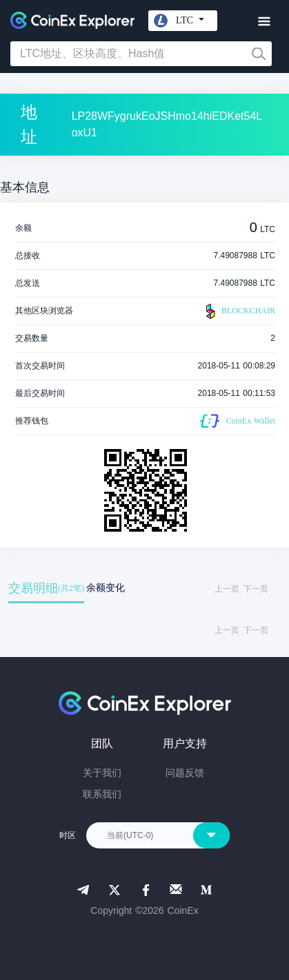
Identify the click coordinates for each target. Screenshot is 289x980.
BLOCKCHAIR (239, 311)
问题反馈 (185, 773)
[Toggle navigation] (264, 22)
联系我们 (102, 794)
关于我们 (102, 773)
